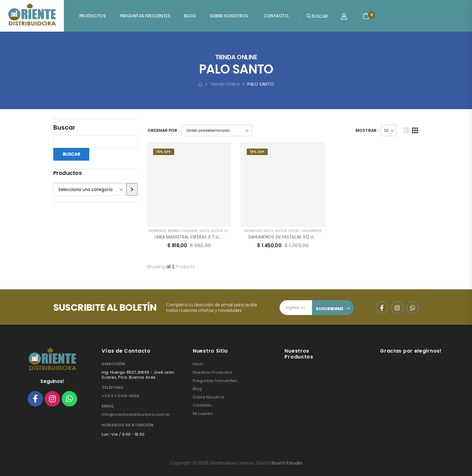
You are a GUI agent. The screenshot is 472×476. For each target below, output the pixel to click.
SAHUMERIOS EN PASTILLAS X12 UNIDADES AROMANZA (301, 237)
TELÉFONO (112, 388)
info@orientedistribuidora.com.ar (136, 414)
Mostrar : (367, 130)
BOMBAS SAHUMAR (183, 231)
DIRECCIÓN (113, 364)
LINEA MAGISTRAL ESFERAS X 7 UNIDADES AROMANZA (207, 237)
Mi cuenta (203, 414)
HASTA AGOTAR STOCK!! (218, 231)
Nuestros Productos (213, 372)
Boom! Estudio (287, 463)
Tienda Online (225, 84)
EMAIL (108, 406)
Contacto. (276, 16)
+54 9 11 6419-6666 (120, 396)
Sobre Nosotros (229, 16)
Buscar (64, 127)
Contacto (202, 405)
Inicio (198, 364)
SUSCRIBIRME (329, 309)
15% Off (164, 152)
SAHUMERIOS (312, 231)
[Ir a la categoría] (132, 189)
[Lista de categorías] (90, 189)
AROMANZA (157, 231)
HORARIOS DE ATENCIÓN (128, 425)
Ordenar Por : (163, 130)
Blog (190, 16)
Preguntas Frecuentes (145, 16)
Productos (93, 16)
